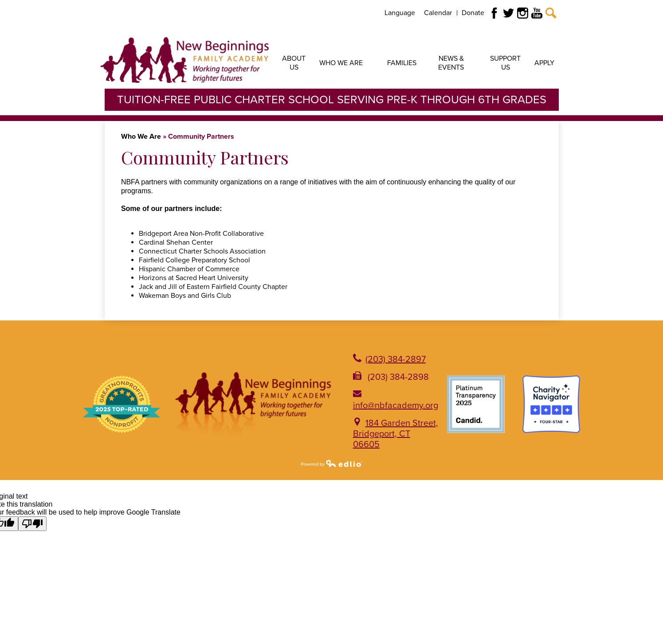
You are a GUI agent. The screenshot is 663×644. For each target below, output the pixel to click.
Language (400, 13)
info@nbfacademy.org (396, 406)
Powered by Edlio (332, 463)
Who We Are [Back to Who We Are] (141, 137)
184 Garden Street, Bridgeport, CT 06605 (396, 434)
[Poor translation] (32, 524)
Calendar (438, 13)
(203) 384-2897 (396, 359)
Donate (473, 13)
